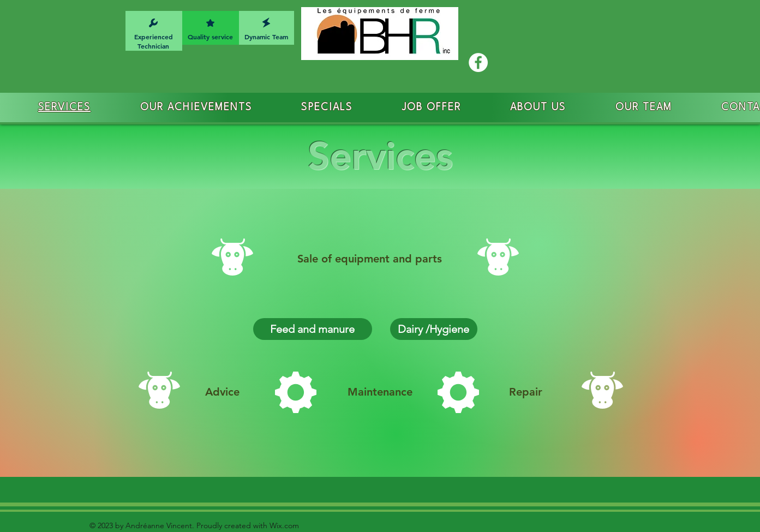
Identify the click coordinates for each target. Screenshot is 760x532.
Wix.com (283, 525)
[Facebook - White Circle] (478, 62)
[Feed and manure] (313, 329)
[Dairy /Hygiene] (434, 329)
